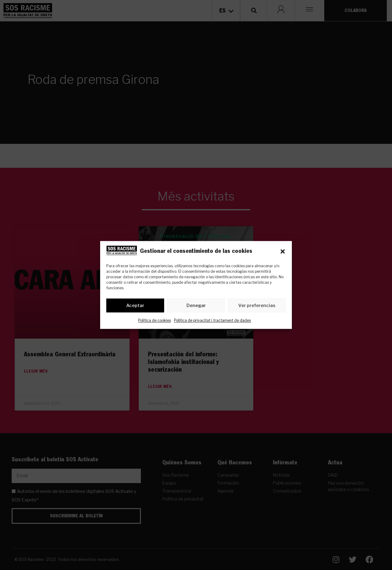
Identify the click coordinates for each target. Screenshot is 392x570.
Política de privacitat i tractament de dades (212, 321)
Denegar (196, 306)
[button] (283, 252)
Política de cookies (155, 321)
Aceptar (135, 306)
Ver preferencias (257, 306)
